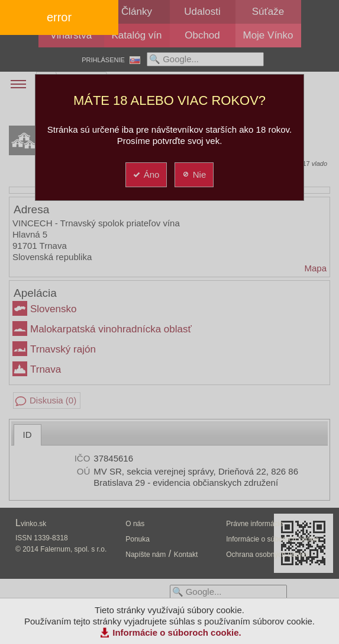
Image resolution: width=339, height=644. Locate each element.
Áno (146, 174)
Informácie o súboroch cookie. (177, 632)
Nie (194, 174)
